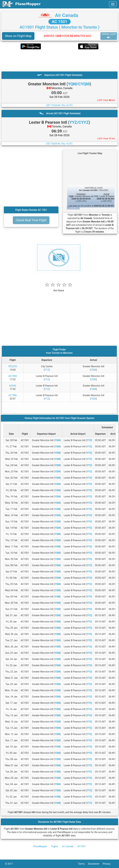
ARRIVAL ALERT (109, 36)
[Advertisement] (59, 60)
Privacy (108, 864)
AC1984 (13, 376)
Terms (83, 864)
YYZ (47, 379)
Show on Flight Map (18, 36)
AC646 (13, 386)
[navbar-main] (113, 4)
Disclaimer (95, 864)
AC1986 (13, 395)
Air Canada (67, 15)
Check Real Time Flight (31, 220)
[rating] (59, 289)
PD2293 (13, 366)
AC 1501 (60, 22)
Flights (55, 846)
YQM (94, 370)
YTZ (47, 370)
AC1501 (82, 846)
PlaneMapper (40, 846)
